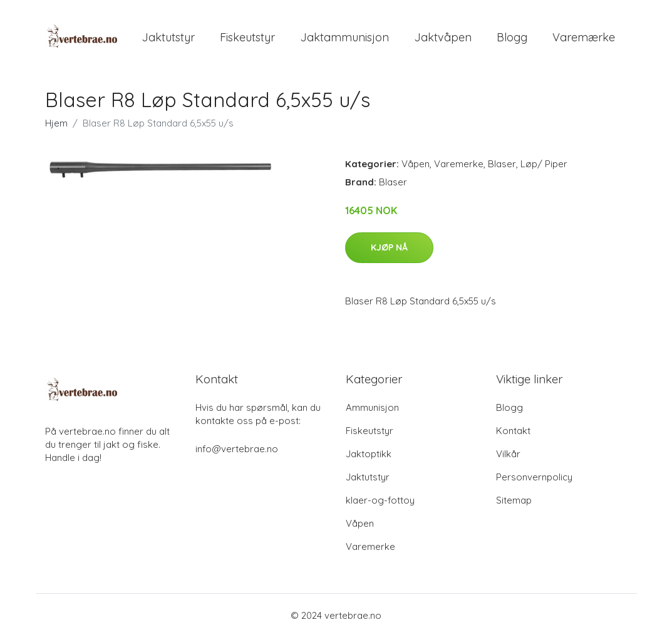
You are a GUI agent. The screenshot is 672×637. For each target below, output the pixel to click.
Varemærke (584, 37)
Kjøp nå (389, 247)
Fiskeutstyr (247, 37)
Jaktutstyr (168, 37)
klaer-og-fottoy (380, 500)
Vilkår (508, 454)
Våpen (416, 164)
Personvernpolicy (534, 477)
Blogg (512, 37)
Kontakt (513, 431)
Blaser (502, 164)
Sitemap (514, 500)
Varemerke (459, 164)
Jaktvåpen (443, 37)
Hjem (56, 123)
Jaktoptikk (369, 454)
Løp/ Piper (544, 164)
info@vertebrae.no (237, 449)
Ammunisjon (372, 407)
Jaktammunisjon (344, 37)
